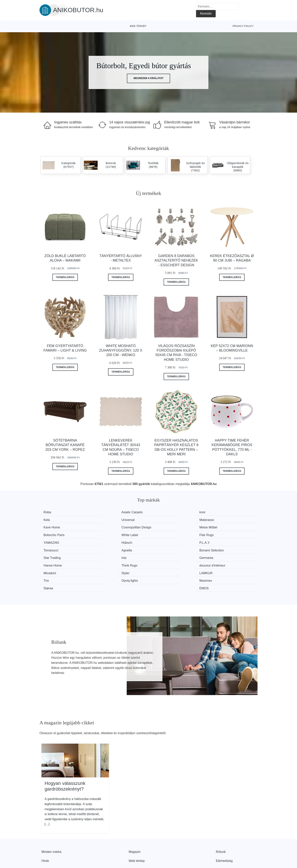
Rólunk (221, 827)
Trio (215, 557)
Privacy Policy (243, 26)
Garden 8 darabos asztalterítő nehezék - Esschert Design (176, 260)
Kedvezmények (52, 845)
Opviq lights (53, 564)
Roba (48, 512)
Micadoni (51, 557)
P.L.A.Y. (162, 534)
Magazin (135, 827)
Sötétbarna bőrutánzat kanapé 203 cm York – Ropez (65, 445)
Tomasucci (220, 534)
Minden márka (51, 827)
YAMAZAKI (52, 534)
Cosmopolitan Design (227, 520)
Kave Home (165, 520)
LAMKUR (163, 557)
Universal (51, 520)
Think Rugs (164, 549)
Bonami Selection (113, 542)
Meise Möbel (53, 527)
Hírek (45, 836)
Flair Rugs (220, 527)
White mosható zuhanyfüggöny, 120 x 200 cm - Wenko (121, 350)
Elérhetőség (224, 836)
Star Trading (165, 542)
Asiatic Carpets (111, 512)
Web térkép (138, 26)
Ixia (215, 542)
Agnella (50, 542)
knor (159, 512)
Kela (215, 512)
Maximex (107, 564)
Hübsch (106, 534)
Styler (104, 557)
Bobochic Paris (111, 527)
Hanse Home (110, 549)
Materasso (108, 520)
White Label (165, 527)
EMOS (217, 564)
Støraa (161, 564)
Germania (51, 549)
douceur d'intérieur (225, 549)
